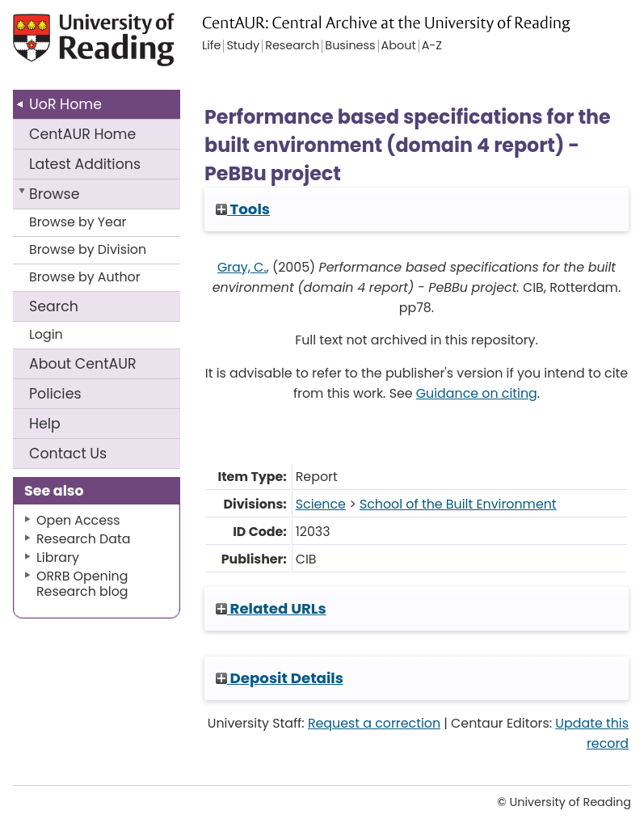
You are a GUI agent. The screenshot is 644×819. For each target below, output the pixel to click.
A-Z (432, 46)
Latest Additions (85, 164)
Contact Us (68, 454)
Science (321, 504)
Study (243, 46)
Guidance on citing (477, 393)
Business (350, 46)
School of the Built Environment (458, 504)
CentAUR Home (82, 134)
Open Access (78, 520)
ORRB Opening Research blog (82, 584)
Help (45, 424)
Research (292, 46)
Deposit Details (280, 678)
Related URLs (271, 608)
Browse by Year (78, 222)
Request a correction (374, 723)
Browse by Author (85, 277)
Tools (243, 209)
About (83, 364)
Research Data (83, 539)
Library (58, 557)
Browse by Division (88, 249)
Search (54, 306)
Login (46, 334)
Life (211, 46)
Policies (55, 394)
